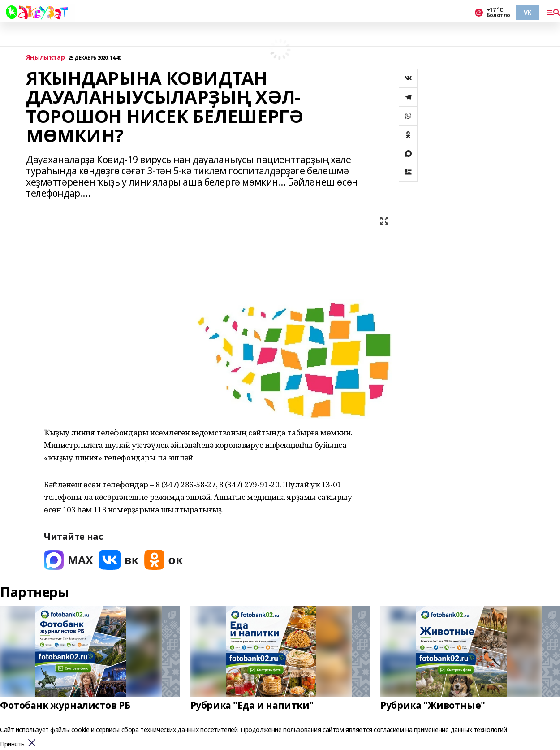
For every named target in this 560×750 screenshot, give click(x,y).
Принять (12, 744)
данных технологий (479, 730)
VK (528, 12)
